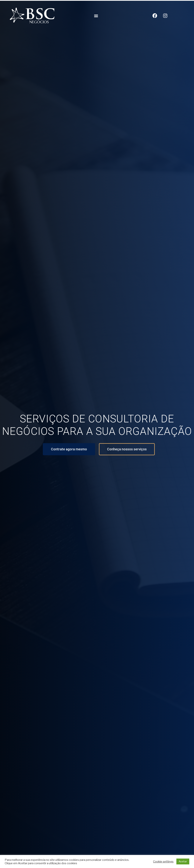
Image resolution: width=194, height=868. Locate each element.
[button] (96, 16)
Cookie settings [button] (163, 862)
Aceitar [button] (183, 861)
